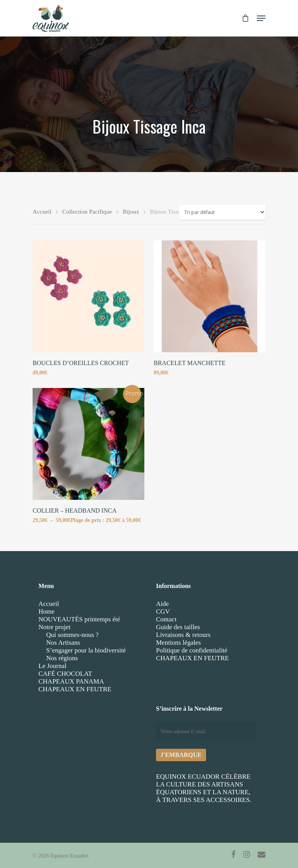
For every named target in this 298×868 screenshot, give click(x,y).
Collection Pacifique (87, 211)
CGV (163, 611)
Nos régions (62, 658)
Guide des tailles (178, 627)
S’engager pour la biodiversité (86, 650)
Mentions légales (178, 643)
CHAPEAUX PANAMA (71, 681)
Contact (166, 619)
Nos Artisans (63, 643)
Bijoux (131, 211)
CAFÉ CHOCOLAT (65, 674)
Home (47, 611)
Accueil (42, 211)
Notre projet (55, 627)
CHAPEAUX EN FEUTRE (75, 689)
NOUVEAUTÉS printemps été (79, 619)
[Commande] (222, 212)
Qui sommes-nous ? (72, 635)
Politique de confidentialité (192, 650)
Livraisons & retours (183, 635)
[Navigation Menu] (261, 18)
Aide (162, 604)
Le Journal (52, 666)
